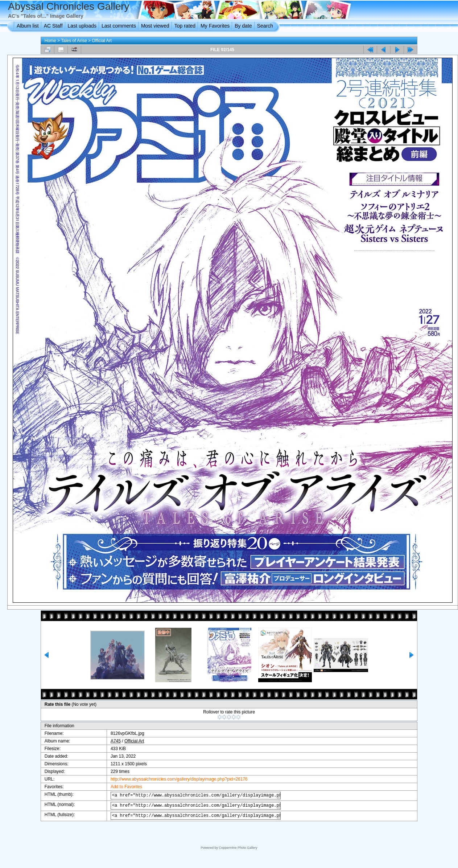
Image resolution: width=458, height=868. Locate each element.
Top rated (185, 26)
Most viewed (155, 26)
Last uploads (82, 26)
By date (243, 26)
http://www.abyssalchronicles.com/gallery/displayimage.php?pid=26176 (174, 779)
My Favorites (215, 26)
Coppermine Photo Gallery (238, 848)
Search (265, 26)
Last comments (119, 26)
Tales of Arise (74, 41)
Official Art (102, 41)
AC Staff (53, 26)
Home (50, 41)
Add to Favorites (121, 787)
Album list (28, 26)
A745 (111, 741)
